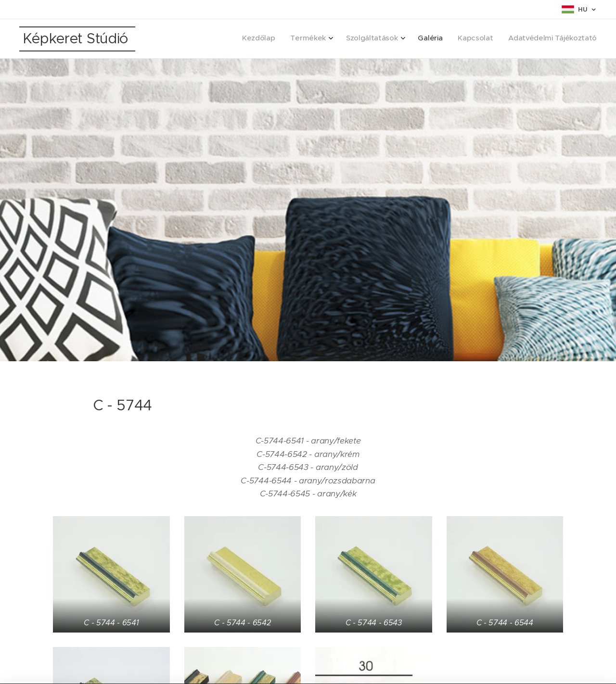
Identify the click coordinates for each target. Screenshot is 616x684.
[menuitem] (513, 39)
